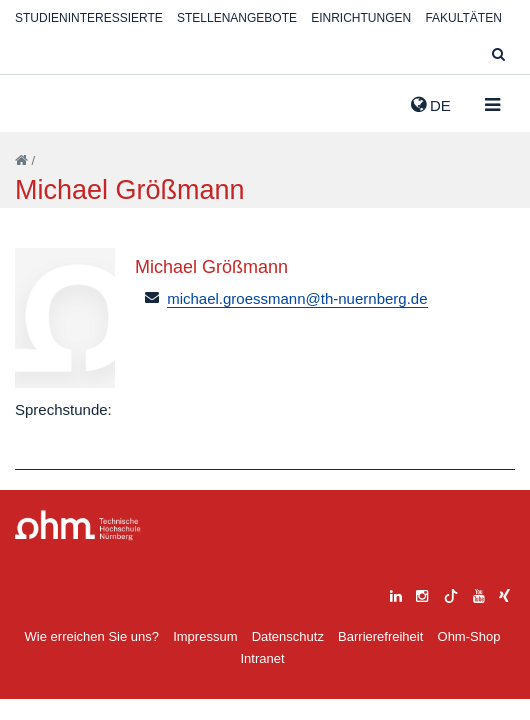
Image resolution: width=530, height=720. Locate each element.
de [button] (431, 105)
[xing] (504, 593)
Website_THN (45, 101)
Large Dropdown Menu (78, 525)
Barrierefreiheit (380, 636)
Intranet (262, 658)
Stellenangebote (237, 18)
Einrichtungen (361, 18)
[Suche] (498, 55)
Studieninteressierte (89, 18)
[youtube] (479, 593)
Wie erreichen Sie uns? (92, 636)
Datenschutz (288, 636)
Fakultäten (463, 18)
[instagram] (422, 593)
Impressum (205, 636)
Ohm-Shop (469, 636)
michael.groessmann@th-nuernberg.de (297, 298)
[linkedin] (396, 593)
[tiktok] (451, 593)
